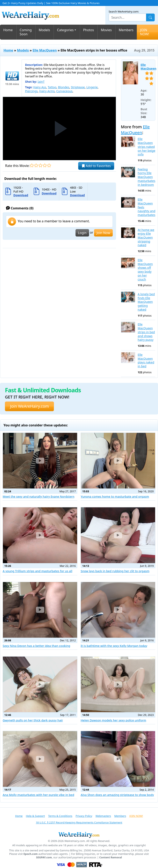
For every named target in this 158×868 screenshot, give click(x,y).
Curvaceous (64, 91)
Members (126, 30)
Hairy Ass (40, 87)
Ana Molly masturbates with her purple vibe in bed (38, 795)
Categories (65, 30)
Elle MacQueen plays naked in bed (146, 361)
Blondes (64, 87)
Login (82, 233)
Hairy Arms (47, 91)
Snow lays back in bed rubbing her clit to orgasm (115, 571)
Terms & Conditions (60, 816)
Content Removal (111, 857)
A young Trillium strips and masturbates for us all (37, 571)
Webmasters (103, 816)
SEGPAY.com (44, 857)
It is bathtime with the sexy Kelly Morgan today (114, 646)
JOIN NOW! (145, 32)
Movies (106, 30)
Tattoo (52, 87)
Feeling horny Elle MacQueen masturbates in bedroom (146, 177)
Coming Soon (26, 32)
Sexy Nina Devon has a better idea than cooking (36, 646)
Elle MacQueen (45, 50)
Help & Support (35, 816)
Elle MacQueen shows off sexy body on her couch (145, 270)
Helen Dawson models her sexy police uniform (113, 720)
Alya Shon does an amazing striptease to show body (117, 795)
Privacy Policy (84, 816)
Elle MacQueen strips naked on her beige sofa (146, 147)
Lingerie (92, 87)
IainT (41, 82)
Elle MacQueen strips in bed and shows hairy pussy (146, 332)
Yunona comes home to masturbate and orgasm (115, 497)
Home (8, 30)
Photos (88, 30)
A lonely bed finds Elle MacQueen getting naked (146, 302)
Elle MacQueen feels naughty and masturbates (146, 207)
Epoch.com (31, 854)
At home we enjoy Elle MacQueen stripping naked (146, 238)
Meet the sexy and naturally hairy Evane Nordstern (38, 497)
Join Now (103, 233)
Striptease (78, 87)
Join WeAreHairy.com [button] (29, 406)
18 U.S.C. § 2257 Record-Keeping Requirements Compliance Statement (79, 822)
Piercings (31, 91)
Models (44, 30)
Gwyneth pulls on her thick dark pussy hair (33, 720)
